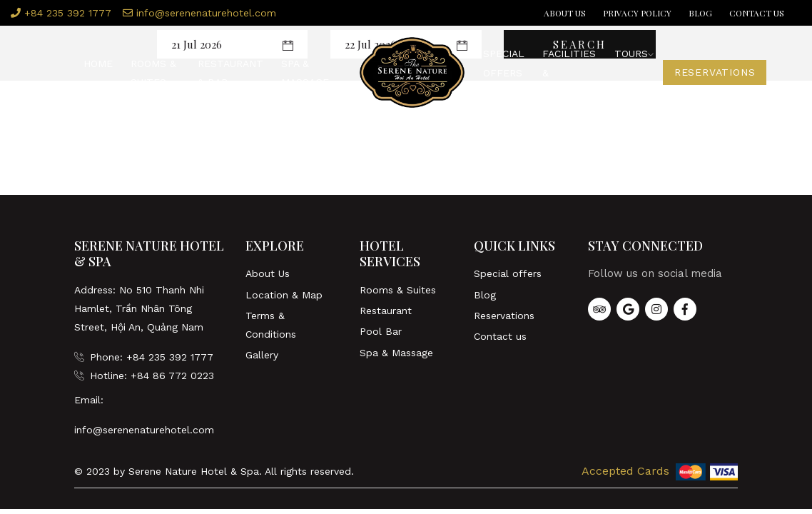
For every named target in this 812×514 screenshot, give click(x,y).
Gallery (262, 355)
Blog (700, 13)
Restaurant (386, 311)
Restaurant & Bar (230, 73)
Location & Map (284, 295)
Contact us (757, 13)
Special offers (504, 64)
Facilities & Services (569, 73)
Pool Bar (381, 331)
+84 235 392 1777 (61, 13)
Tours (634, 54)
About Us (565, 13)
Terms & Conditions (271, 325)
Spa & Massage (305, 73)
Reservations (715, 73)
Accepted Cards (625, 471)
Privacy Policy (637, 13)
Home (98, 64)
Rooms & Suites (153, 73)
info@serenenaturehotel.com (199, 13)
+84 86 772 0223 (172, 376)
